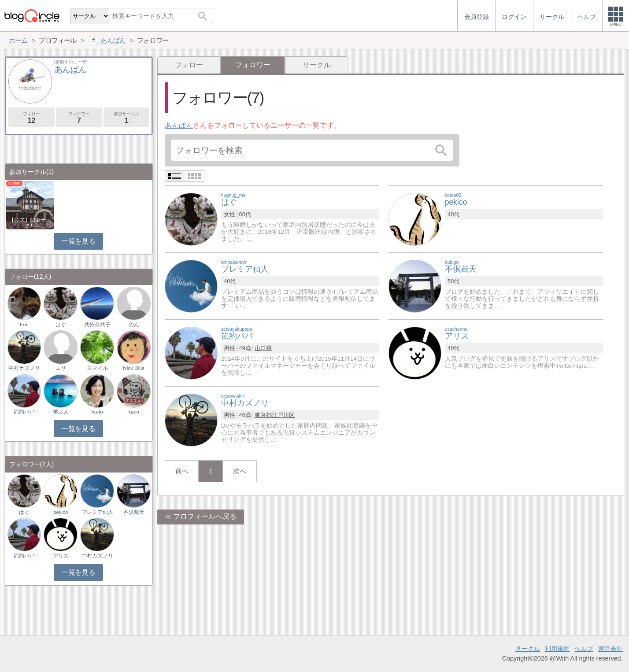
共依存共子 (97, 325)
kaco (133, 412)
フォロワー (79, 118)
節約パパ (24, 412)
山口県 (263, 348)
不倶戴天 (134, 512)
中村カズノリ (24, 368)
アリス (61, 556)
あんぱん (179, 125)
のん (134, 325)
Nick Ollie (134, 368)
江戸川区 (283, 415)
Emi (24, 325)
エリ (61, 368)
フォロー (189, 65)
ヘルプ (584, 649)
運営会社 (610, 649)
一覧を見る (78, 241)
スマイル (97, 368)
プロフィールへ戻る (205, 516)
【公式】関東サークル (30, 223)
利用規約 (557, 649)
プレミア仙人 (97, 512)
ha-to (97, 412)
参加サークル (127, 118)
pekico (61, 512)
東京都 (263, 415)
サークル (317, 65)
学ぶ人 (61, 412)
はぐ (61, 325)
